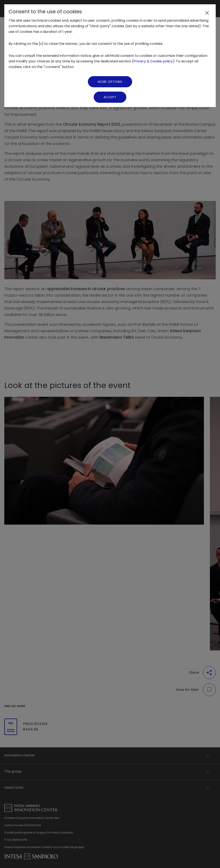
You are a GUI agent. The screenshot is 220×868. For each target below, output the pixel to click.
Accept (110, 97)
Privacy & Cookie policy (153, 61)
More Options (110, 82)
